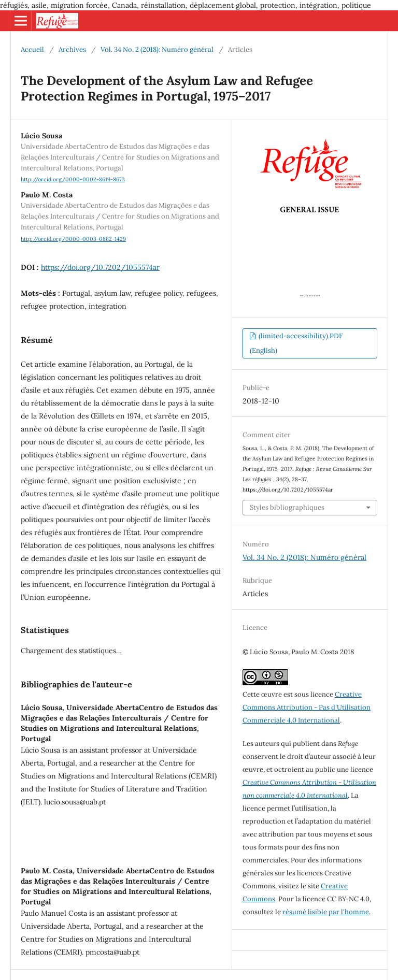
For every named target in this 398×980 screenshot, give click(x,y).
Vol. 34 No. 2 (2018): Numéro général (157, 49)
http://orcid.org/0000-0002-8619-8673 (73, 179)
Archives (72, 49)
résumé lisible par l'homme (326, 912)
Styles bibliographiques (287, 507)
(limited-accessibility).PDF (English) (296, 343)
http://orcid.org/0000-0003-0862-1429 (73, 239)
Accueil (32, 49)
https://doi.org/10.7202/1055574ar (100, 267)
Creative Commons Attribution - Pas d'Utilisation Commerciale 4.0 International (307, 707)
